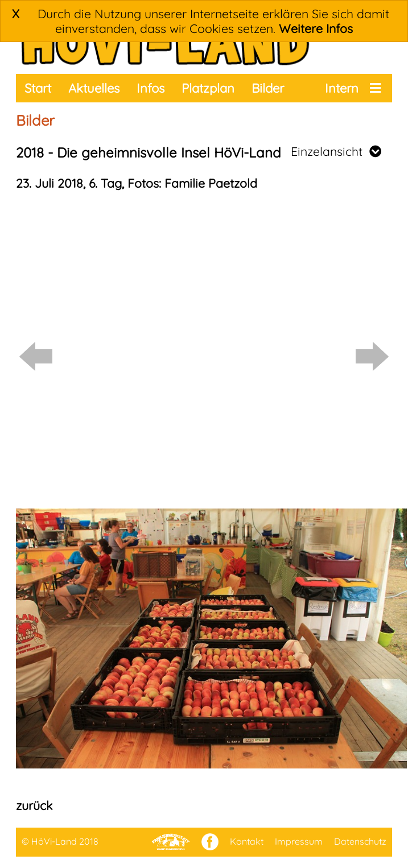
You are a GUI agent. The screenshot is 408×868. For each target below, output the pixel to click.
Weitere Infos (316, 28)
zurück (34, 805)
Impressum (299, 841)
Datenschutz (360, 841)
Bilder (268, 88)
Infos (151, 88)
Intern (342, 88)
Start (38, 88)
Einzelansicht (336, 151)
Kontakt (247, 841)
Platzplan (208, 88)
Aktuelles (94, 88)
